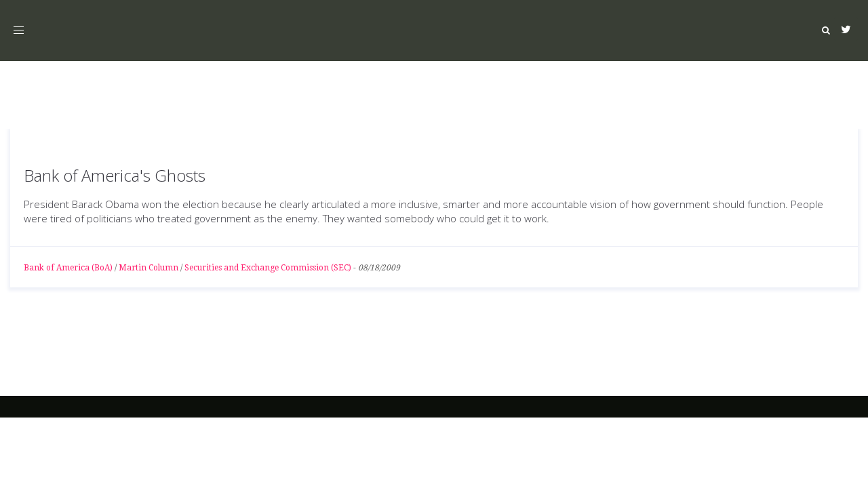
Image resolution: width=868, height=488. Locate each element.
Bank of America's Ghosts (115, 175)
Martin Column (149, 268)
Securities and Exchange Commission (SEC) (268, 268)
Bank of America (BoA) (68, 268)
